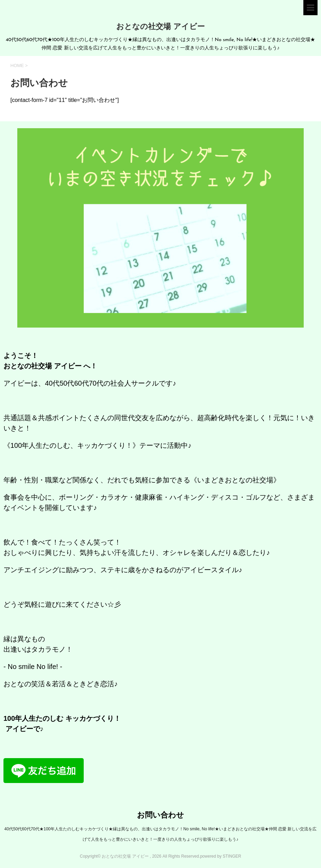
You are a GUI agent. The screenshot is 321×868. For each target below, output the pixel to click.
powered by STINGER (221, 856)
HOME (17, 65)
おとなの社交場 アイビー (160, 27)
